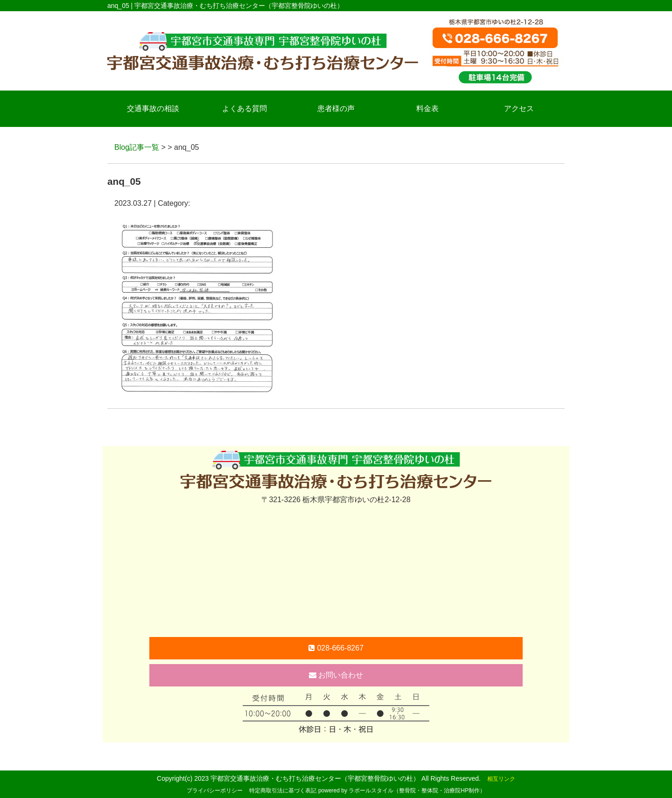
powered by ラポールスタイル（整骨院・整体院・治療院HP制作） (402, 791)
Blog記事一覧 (137, 147)
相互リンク (501, 779)
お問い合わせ (336, 675)
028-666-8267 (336, 648)
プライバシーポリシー (215, 791)
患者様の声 (336, 108)
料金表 (427, 108)
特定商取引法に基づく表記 (283, 791)
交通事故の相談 (153, 108)
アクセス (519, 108)
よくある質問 (245, 108)
